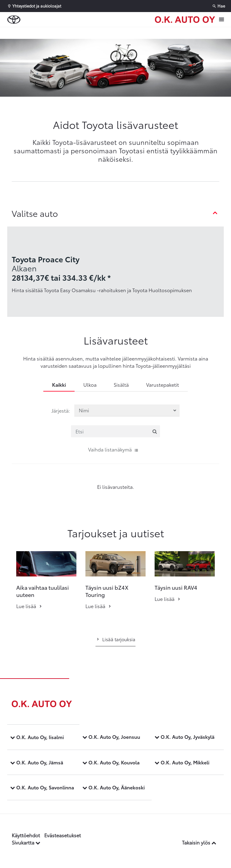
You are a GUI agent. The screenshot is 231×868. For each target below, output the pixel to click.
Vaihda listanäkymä (113, 449)
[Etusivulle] (185, 19)
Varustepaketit (163, 384)
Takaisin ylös (199, 842)
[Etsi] (115, 431)
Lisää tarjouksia (115, 639)
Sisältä (121, 384)
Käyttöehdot (26, 835)
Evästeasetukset (63, 835)
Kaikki (59, 384)
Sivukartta (26, 842)
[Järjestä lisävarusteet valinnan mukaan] (127, 411)
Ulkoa (90, 384)
